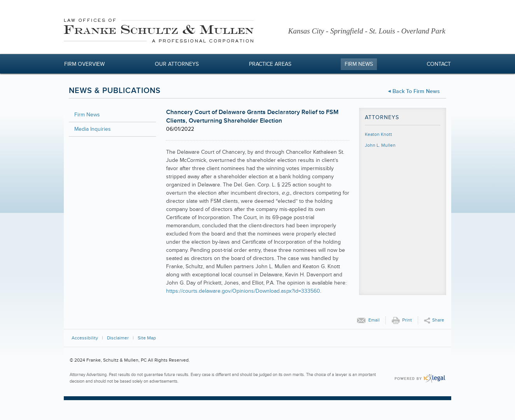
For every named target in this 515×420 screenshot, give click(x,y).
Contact (439, 64)
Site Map (147, 338)
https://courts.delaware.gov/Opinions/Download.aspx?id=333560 (243, 291)
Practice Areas (270, 64)
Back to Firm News (416, 91)
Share (438, 320)
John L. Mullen (380, 145)
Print (407, 320)
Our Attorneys (177, 64)
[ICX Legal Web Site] (420, 379)
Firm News (359, 64)
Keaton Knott (378, 134)
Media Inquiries (93, 129)
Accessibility (85, 338)
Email (374, 320)
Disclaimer (118, 338)
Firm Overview (84, 64)
